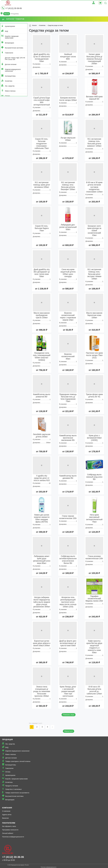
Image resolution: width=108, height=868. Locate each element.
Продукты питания (12, 786)
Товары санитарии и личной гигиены (18, 761)
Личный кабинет (8, 833)
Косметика (9, 81)
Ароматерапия (10, 26)
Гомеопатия (9, 53)
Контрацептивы (10, 76)
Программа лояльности (10, 830)
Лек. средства (10, 86)
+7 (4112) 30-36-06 (14, 8)
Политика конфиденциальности (13, 837)
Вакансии (5, 818)
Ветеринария (9, 43)
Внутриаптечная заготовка (14, 48)
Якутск (7, 14)
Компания (7, 808)
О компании (6, 811)
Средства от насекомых (13, 789)
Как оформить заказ (9, 826)
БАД (6, 31)
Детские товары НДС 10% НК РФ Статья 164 (15, 59)
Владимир (15, 14)
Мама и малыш (10, 91)
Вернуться (69, 731)
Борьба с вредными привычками (12, 37)
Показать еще (69, 715)
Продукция (7, 740)
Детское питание (11, 64)
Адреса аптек (7, 815)
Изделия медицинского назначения (13, 70)
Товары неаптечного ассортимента (17, 793)
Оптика (7, 96)
